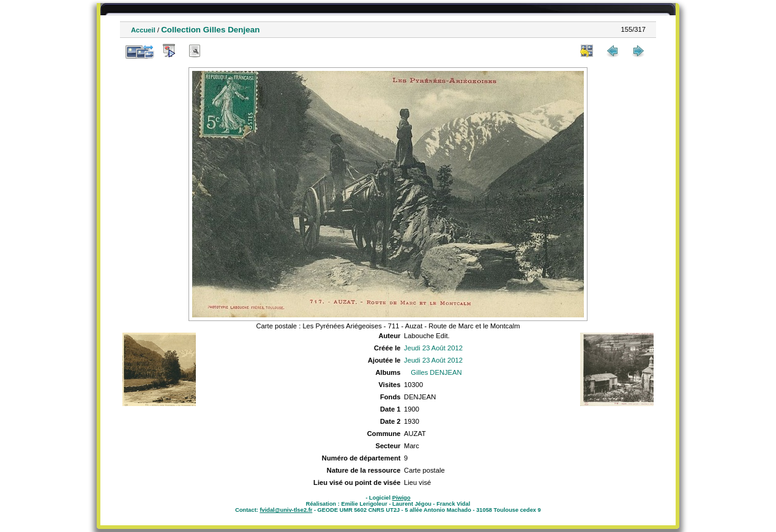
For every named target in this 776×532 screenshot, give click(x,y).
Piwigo (401, 498)
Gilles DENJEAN (436, 372)
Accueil (143, 30)
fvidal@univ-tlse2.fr (286, 510)
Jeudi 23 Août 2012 (433, 348)
